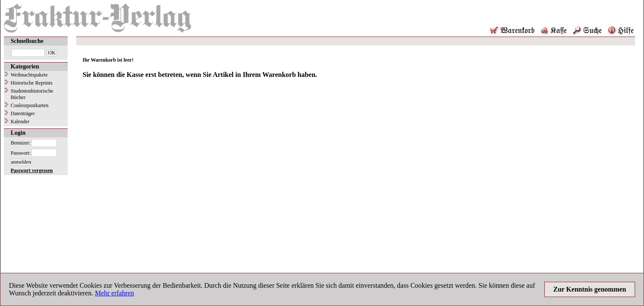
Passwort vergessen (32, 170)
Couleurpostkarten (30, 105)
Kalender (20, 122)
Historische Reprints (31, 83)
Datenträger (23, 113)
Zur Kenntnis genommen (590, 289)
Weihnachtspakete (29, 75)
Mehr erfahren (114, 293)
